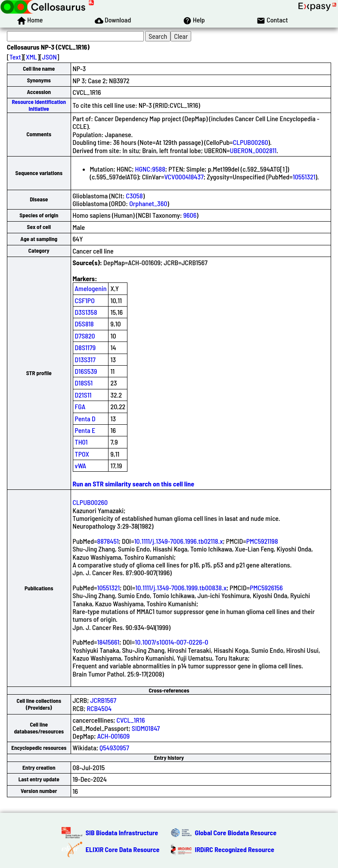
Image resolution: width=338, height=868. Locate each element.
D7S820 (85, 336)
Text (15, 57)
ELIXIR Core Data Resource (123, 849)
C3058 (134, 196)
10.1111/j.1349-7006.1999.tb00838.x (181, 588)
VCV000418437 (184, 177)
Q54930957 (114, 747)
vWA (81, 465)
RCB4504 (99, 708)
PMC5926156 (266, 588)
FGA (80, 406)
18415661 (109, 642)
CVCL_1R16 (131, 720)
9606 (190, 215)
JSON (50, 57)
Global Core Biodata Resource (236, 832)
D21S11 (83, 395)
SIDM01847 (146, 728)
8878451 (108, 541)
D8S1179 (85, 347)
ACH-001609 (114, 736)
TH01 (81, 442)
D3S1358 (86, 312)
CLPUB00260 (251, 142)
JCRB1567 (104, 700)
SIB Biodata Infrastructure (122, 832)
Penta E (85, 430)
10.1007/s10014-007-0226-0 (171, 642)
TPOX (82, 454)
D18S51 (84, 383)
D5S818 (84, 324)
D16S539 (86, 371)
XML (31, 57)
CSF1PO (85, 300)
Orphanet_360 (148, 203)
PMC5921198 (262, 541)
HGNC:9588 (150, 169)
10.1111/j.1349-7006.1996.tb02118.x (179, 541)
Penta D (85, 418)
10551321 (304, 177)
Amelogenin (91, 288)
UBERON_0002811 (253, 150)
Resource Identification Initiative (39, 105)
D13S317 (85, 359)
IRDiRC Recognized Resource (235, 849)
